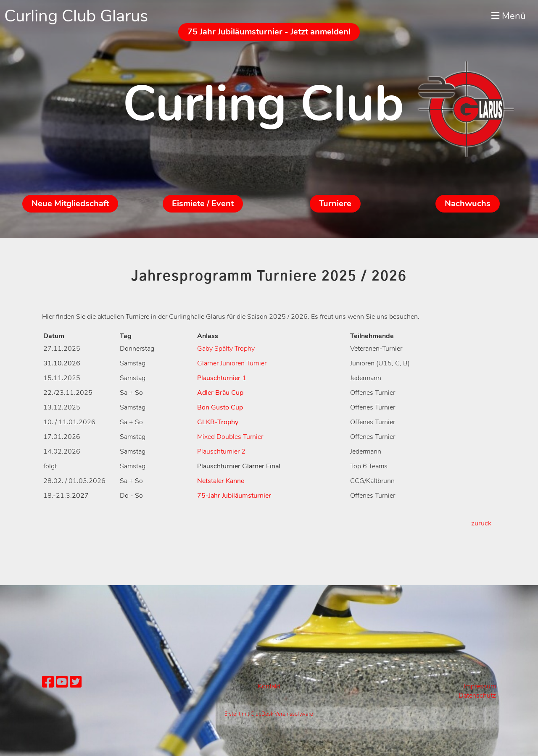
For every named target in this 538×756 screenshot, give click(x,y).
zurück (481, 523)
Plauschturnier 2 (221, 451)
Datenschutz (477, 696)
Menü (508, 16)
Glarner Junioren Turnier (232, 363)
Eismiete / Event (203, 203)
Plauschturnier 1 (222, 378)
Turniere (335, 203)
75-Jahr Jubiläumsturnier (234, 496)
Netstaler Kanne (221, 481)
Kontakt (269, 686)
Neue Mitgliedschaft (70, 203)
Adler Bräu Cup (220, 393)
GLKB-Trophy (218, 422)
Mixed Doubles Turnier (230, 437)
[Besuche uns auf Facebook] (48, 682)
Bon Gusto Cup (220, 407)
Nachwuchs (468, 203)
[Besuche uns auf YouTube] (62, 682)
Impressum (480, 686)
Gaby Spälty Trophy (226, 349)
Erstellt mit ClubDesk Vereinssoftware (269, 714)
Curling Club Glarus (76, 16)
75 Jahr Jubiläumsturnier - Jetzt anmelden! (269, 32)
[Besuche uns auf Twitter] (76, 682)
